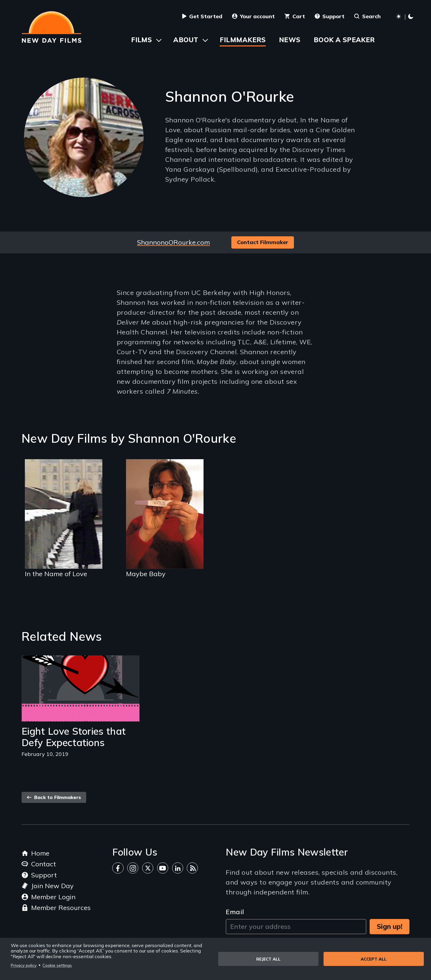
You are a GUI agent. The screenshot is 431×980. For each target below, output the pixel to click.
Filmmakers (243, 40)
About (186, 40)
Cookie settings (57, 965)
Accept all (374, 959)
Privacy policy (24, 965)
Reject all (268, 959)
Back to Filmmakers (54, 797)
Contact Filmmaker (263, 242)
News (290, 40)
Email (235, 912)
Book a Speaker (344, 40)
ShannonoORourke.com (173, 242)
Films (141, 40)
